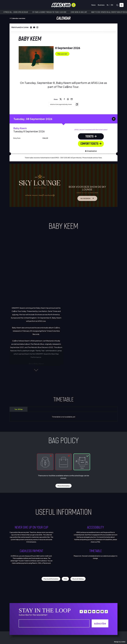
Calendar (7, 5)
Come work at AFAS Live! (82, 12)
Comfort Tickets (91, 143)
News (93, 5)
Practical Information (51, 579)
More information (63, 486)
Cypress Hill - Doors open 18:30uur (19, 12)
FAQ (65, 579)
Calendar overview (17, 18)
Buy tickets (110, 27)
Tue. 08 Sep (19, 409)
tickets (91, 136)
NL (108, 5)
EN (112, 5)
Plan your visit (62, 54)
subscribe (100, 623)
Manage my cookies (120, 642)
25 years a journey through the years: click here (52, 12)
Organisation (96, 27)
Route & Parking (78, 579)
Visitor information (21, 5)
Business (101, 5)
